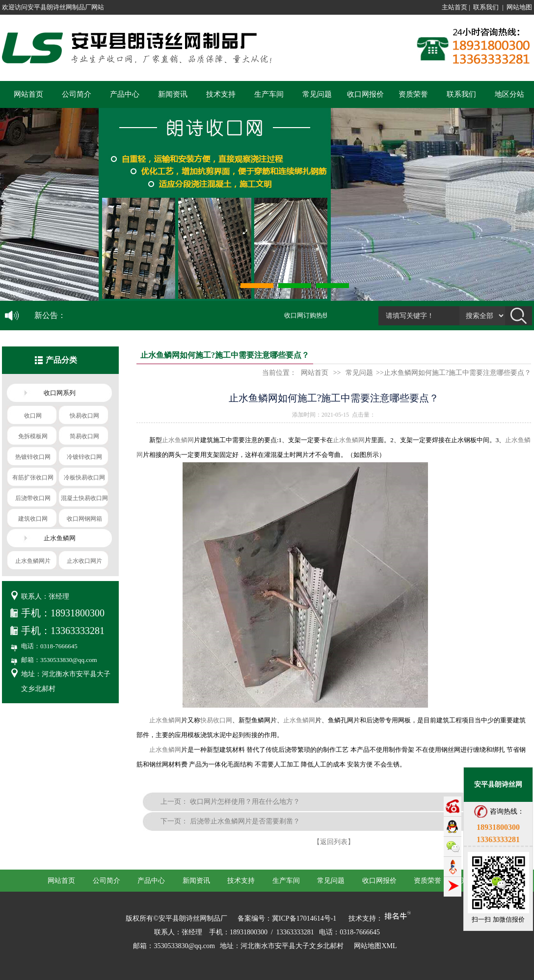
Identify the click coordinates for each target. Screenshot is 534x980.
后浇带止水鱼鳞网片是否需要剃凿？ (245, 821)
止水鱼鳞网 (178, 440)
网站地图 (519, 7)
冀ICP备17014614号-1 (304, 918)
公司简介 (77, 94)
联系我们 (486, 7)
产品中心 (125, 94)
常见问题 (317, 94)
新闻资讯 (173, 94)
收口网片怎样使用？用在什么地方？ (245, 802)
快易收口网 (216, 720)
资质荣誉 (413, 94)
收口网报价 (365, 94)
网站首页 (28, 94)
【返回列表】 (334, 842)
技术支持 (221, 94)
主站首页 (454, 7)
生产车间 (269, 94)
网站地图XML (375, 946)
